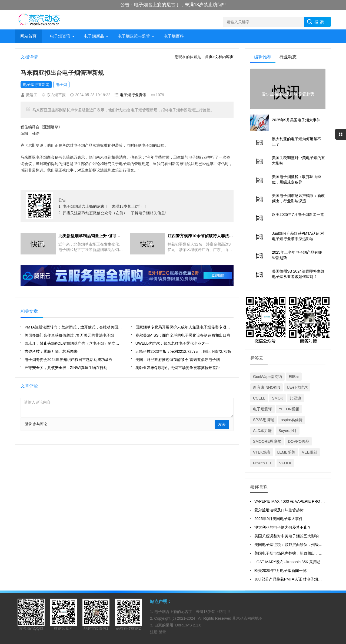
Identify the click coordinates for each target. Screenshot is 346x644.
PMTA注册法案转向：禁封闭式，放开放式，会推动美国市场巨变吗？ (74, 327)
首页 (209, 57)
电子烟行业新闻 (36, 85)
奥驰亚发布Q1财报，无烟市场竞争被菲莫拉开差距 (178, 368)
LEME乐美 (286, 452)
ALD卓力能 (262, 431)
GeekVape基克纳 (267, 377)
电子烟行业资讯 (133, 95)
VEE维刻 (310, 452)
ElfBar (294, 377)
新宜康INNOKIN (267, 387)
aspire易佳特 (292, 420)
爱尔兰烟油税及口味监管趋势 (279, 510)
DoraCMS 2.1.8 (188, 625)
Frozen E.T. (263, 463)
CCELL (259, 398)
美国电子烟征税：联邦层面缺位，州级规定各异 (294, 545)
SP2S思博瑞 (264, 420)
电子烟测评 (262, 409)
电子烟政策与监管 (134, 36)
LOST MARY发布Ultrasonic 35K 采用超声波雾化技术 (299, 562)
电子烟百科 (174, 36)
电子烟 (61, 85)
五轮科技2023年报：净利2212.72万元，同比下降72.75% (183, 351)
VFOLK (285, 463)
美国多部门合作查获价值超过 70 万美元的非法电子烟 (69, 335)
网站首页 (28, 36)
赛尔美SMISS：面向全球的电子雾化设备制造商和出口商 (183, 335)
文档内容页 (224, 57)
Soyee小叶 (288, 431)
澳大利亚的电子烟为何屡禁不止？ (283, 527)
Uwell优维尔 (297, 387)
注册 (154, 632)
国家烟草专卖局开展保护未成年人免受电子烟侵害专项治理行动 (184, 327)
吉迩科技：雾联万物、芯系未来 (51, 351)
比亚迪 (295, 398)
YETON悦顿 (289, 409)
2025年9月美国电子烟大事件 (279, 519)
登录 (28, 424)
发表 (222, 424)
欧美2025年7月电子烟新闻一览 (280, 571)
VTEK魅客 (262, 452)
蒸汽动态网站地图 (247, 618)
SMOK (277, 398)
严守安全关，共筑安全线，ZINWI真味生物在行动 (66, 368)
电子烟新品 (94, 36)
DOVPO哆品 (299, 441)
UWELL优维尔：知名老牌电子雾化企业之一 (172, 343)
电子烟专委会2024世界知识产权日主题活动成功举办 (69, 360)
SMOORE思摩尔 (267, 441)
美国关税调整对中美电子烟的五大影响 (287, 536)
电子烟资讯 (60, 36)
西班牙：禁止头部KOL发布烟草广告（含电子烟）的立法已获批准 (74, 343)
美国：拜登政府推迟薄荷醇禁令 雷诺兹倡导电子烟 (178, 360)
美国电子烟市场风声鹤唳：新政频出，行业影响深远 (298, 553)
